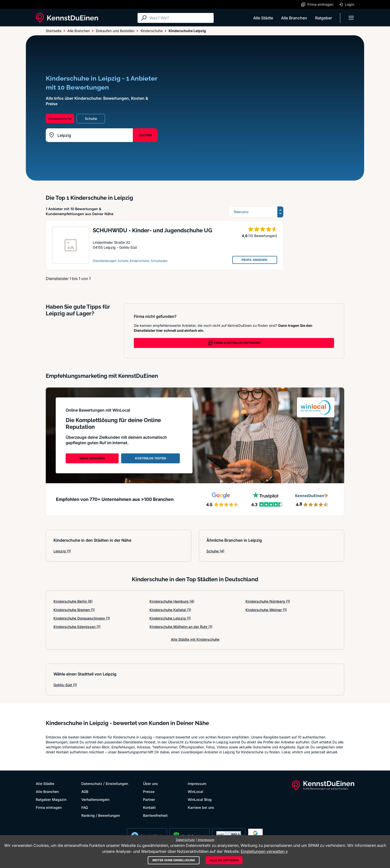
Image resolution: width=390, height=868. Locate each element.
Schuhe (215, 551)
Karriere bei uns (201, 807)
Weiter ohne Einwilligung (174, 860)
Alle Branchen (294, 18)
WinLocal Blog (200, 799)
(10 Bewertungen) (263, 236)
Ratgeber (324, 18)
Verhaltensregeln (95, 799)
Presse (149, 792)
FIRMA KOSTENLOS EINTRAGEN (234, 343)
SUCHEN (145, 135)
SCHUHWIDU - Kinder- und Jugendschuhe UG (152, 230)
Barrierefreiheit (155, 815)
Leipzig (62, 551)
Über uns (150, 784)
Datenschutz (92, 784)
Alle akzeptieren (224, 860)
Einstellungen (117, 784)
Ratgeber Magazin (51, 799)
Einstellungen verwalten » (264, 851)
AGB (85, 792)
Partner (149, 799)
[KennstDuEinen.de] (67, 18)
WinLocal (195, 792)
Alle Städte (263, 18)
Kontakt (149, 807)
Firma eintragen (49, 807)
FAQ (85, 807)
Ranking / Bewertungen (101, 815)
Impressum (197, 784)
